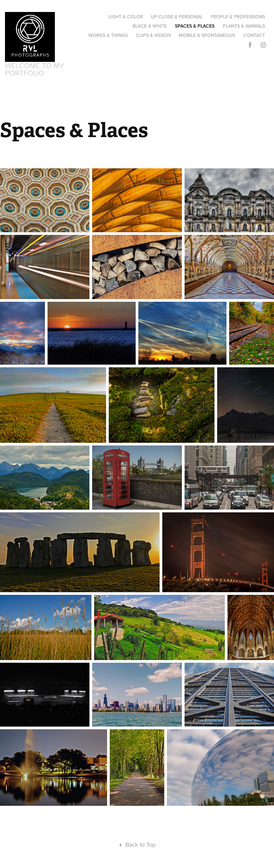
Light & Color (126, 17)
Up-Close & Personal (177, 17)
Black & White (150, 26)
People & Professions (238, 17)
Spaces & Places (195, 26)
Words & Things (108, 35)
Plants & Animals (244, 26)
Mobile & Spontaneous (207, 35)
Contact (254, 35)
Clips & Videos (153, 35)
